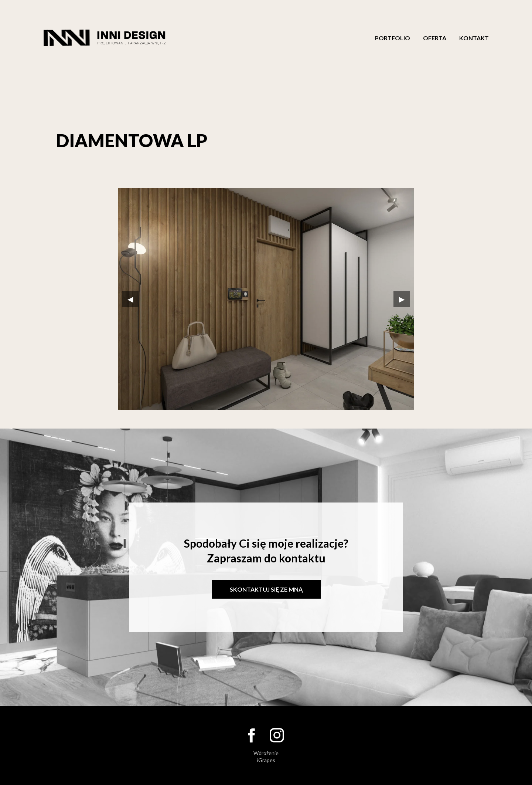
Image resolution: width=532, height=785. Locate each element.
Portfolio (393, 38)
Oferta (435, 38)
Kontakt (474, 38)
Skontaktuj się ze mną (266, 589)
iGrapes (266, 760)
